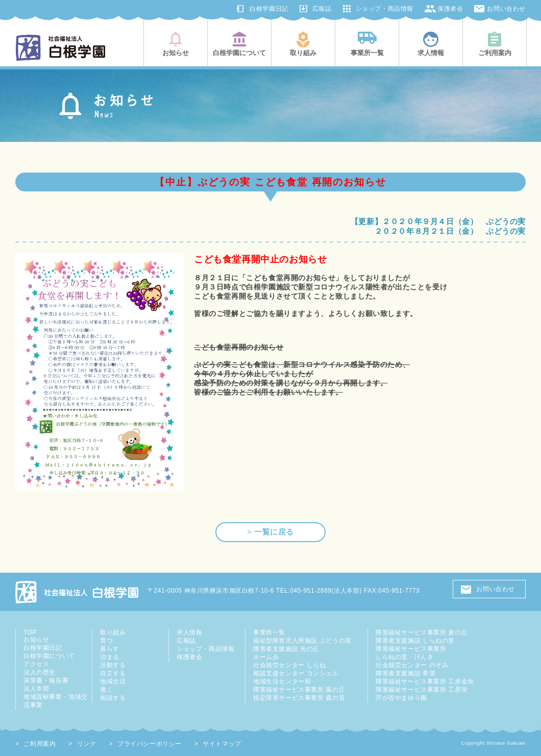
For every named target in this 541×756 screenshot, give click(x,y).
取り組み (113, 632)
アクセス (36, 664)
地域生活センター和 (282, 681)
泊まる (110, 657)
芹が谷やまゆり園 (401, 698)
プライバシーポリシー (150, 744)
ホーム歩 (266, 657)
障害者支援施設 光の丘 (286, 649)
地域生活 (113, 681)
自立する (113, 673)
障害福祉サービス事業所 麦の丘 (422, 632)
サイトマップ (222, 744)
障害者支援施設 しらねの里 (415, 641)
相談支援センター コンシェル (296, 673)
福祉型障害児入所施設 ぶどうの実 (302, 641)
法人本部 (36, 689)
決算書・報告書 (46, 680)
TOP (30, 632)
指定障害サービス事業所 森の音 (299, 698)
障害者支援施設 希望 (405, 673)
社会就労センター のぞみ (412, 665)
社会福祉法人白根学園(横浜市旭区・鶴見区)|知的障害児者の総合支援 (60, 48)
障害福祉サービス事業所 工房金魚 (425, 681)
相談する (113, 698)
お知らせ (36, 640)
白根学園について (49, 656)
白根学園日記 (269, 9)
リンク (87, 744)
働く (106, 690)
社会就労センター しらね (289, 665)
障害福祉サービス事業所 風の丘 (299, 690)
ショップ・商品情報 (385, 9)
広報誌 (322, 9)
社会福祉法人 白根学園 (78, 592)
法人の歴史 (40, 672)
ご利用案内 (40, 744)
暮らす (110, 649)
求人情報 (189, 632)
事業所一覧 (269, 632)
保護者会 (450, 9)
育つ (106, 641)
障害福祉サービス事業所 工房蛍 (422, 690)
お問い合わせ (506, 9)
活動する (113, 665)
